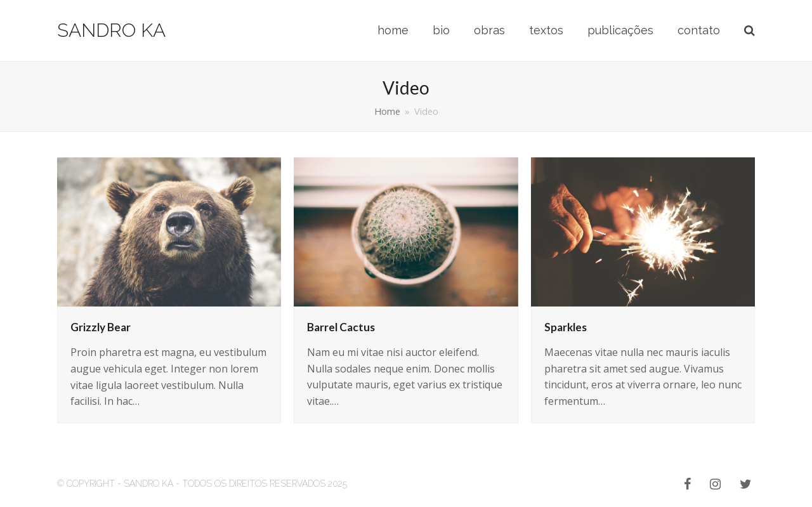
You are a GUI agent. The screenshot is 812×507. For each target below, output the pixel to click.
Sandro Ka (111, 30)
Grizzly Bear (101, 327)
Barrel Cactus (341, 327)
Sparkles (566, 327)
